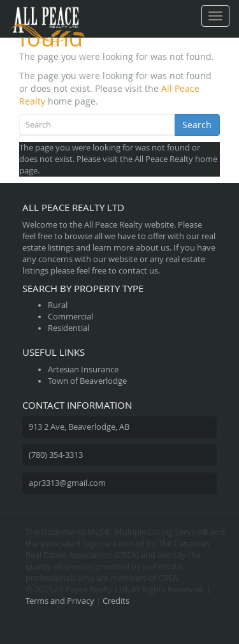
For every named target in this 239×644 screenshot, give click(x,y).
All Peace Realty (164, 159)
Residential (69, 328)
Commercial (70, 317)
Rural (58, 305)
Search (197, 125)
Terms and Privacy (60, 601)
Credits (116, 601)
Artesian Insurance (83, 370)
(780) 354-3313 (56, 455)
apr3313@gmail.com (67, 483)
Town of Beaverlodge (87, 381)
